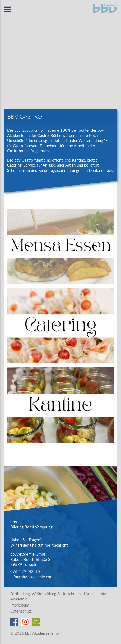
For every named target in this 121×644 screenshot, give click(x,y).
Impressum (20, 605)
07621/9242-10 (25, 571)
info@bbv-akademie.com (32, 577)
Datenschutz (21, 611)
